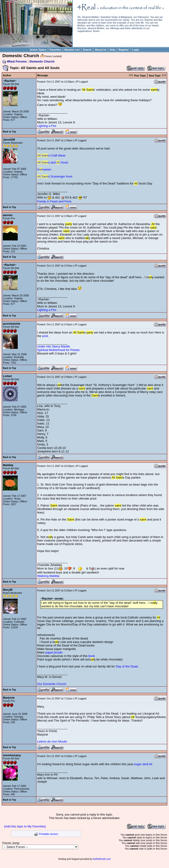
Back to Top (9, 132)
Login (136, 50)
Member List (72, 50)
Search (87, 50)
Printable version (48, 834)
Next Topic (155, 76)
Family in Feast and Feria (54, 201)
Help (112, 50)
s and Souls (53, 162)
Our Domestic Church (52, 684)
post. (45, 336)
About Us (101, 50)
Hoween (44, 169)
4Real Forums (17, 61)
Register (124, 50)
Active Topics (38, 50)
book (92, 656)
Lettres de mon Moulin (52, 741)
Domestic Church (42, 61)
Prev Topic (140, 76)
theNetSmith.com (102, 859)
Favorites (55, 50)
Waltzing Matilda (48, 576)
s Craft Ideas (51, 155)
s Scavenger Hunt (55, 176)
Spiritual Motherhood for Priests (58, 350)
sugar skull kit (143, 764)
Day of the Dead (127, 666)
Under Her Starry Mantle (53, 346)
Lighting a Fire (47, 126)
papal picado (54, 652)
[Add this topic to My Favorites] (25, 826)
